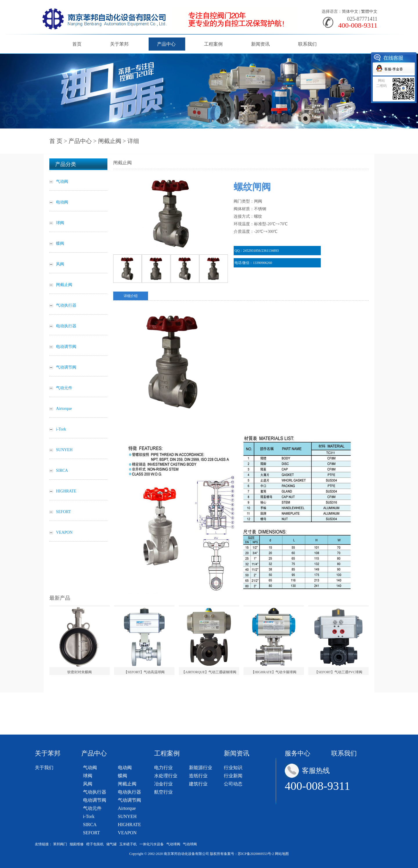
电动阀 (125, 768)
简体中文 (350, 11)
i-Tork (89, 816)
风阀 (88, 784)
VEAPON (127, 833)
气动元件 (92, 808)
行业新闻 (233, 776)
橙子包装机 (95, 844)
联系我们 (307, 44)
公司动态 (233, 784)
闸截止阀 (110, 141)
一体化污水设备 (152, 844)
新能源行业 (201, 768)
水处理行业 (166, 776)
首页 (77, 44)
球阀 (88, 776)
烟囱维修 (77, 844)
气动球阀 (173, 844)
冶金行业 (163, 784)
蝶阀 (122, 776)
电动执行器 (129, 792)
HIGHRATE (129, 825)
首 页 (56, 141)
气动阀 (90, 768)
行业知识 (233, 768)
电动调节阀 (95, 800)
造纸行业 (198, 776)
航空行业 (163, 792)
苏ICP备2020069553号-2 (256, 854)
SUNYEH (127, 816)
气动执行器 (95, 792)
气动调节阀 (129, 800)
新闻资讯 (260, 44)
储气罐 (111, 844)
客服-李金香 (394, 69)
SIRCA (90, 825)
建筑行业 (198, 784)
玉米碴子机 (128, 844)
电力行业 (163, 768)
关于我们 (44, 768)
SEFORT (92, 833)
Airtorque (127, 808)
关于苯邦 (119, 44)
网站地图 (282, 854)
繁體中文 (369, 11)
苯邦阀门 (60, 844)
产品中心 (166, 44)
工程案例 (213, 44)
